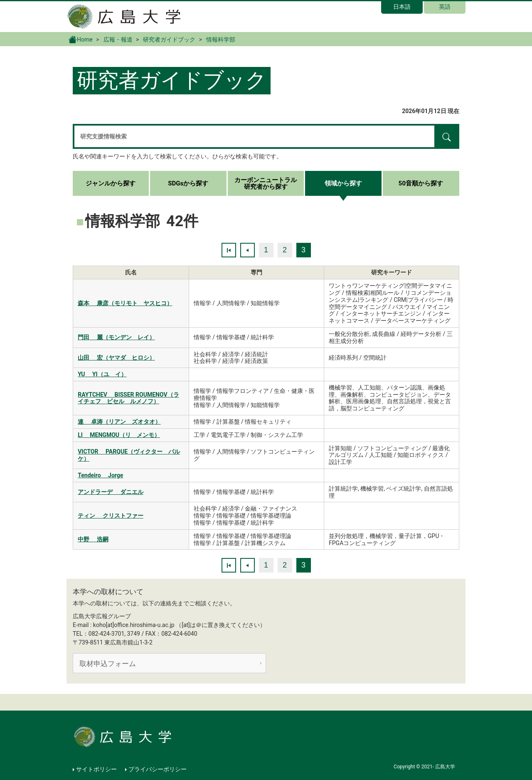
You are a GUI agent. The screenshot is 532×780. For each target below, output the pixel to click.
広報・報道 (118, 39)
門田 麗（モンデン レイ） (116, 337)
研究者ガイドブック (169, 39)
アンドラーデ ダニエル (110, 492)
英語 (445, 7)
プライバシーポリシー (158, 769)
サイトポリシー (96, 769)
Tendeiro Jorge (100, 475)
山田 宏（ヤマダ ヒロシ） (116, 358)
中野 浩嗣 (93, 539)
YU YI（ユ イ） (102, 374)
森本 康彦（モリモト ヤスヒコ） (125, 303)
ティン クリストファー (110, 516)
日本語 (402, 7)
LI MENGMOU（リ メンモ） (119, 435)
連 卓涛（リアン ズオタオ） (119, 422)
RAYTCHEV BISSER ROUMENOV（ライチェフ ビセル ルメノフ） (128, 398)
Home (81, 39)
